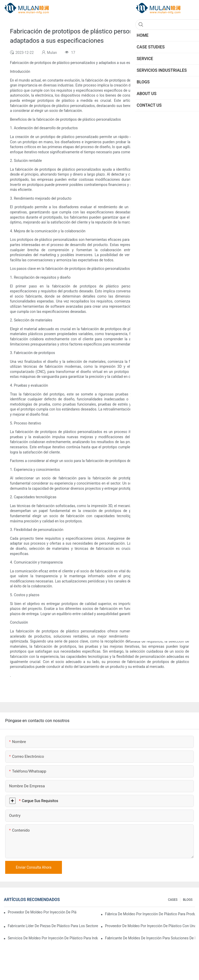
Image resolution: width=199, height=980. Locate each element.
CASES (173, 900)
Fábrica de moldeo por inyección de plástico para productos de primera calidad (150, 914)
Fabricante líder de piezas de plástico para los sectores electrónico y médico (53, 926)
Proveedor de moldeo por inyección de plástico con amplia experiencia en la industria (42, 912)
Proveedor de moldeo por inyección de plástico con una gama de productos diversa (150, 926)
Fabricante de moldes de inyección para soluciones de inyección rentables (150, 938)
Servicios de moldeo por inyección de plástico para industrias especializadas (53, 938)
